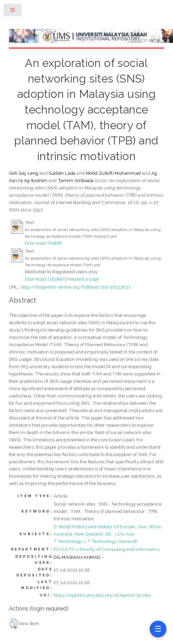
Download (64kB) (44, 243)
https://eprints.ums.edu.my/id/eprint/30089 (102, 595)
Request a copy (83, 279)
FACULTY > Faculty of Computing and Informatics (106, 549)
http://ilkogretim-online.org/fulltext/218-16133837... (77, 287)
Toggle (13, 11)
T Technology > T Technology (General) (96, 541)
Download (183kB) (44, 279)
